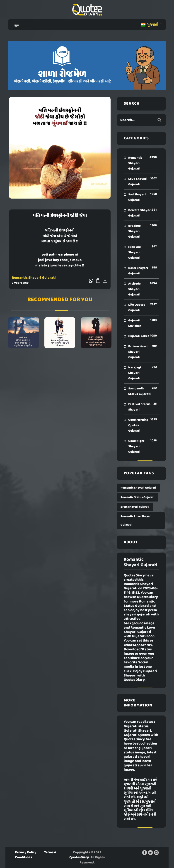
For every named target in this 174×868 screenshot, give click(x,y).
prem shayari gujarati (135, 507)
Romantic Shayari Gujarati (34, 278)
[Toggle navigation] (17, 25)
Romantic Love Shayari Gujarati (136, 521)
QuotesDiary (79, 857)
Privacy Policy (26, 852)
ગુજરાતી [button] (150, 25)
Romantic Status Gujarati (138, 497)
